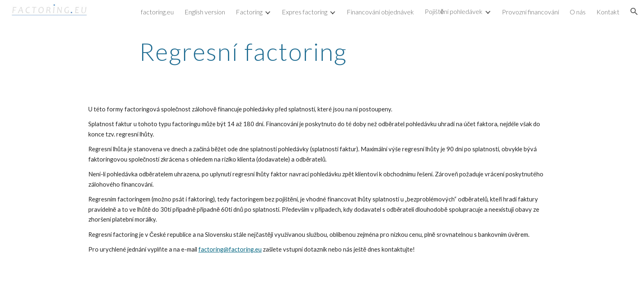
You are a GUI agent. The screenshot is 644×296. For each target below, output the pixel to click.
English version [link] (205, 12)
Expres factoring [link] (305, 12)
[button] (634, 12)
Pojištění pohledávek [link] (454, 11)
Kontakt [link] (608, 12)
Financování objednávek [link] (380, 12)
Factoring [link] (249, 12)
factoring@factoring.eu (230, 249)
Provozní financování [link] (530, 12)
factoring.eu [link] (157, 12)
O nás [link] (578, 12)
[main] (243, 51)
